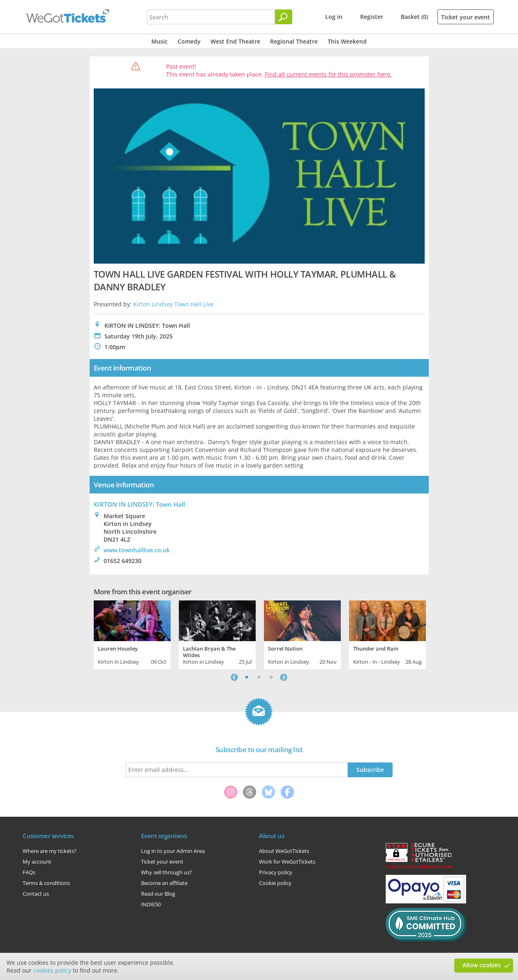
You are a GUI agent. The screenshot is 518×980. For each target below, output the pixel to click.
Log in (334, 17)
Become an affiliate (164, 883)
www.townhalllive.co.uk (137, 550)
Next (284, 677)
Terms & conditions (46, 883)
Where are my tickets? (50, 851)
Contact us (36, 894)
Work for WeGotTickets (287, 862)
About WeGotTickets (284, 851)
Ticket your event (466, 17)
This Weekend (347, 41)
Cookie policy (275, 883)
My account (37, 862)
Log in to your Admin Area (173, 851)
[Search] (284, 17)
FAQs (29, 872)
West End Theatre (235, 41)
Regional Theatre (294, 41)
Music (160, 41)
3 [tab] (271, 677)
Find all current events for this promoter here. (328, 74)
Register (372, 17)
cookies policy (52, 970)
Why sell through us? (166, 872)
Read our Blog (158, 894)
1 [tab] (247, 677)
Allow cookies (482, 965)
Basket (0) (414, 17)
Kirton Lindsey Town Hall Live (173, 304)
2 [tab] (259, 677)
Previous (234, 677)
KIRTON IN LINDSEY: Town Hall (139, 504)
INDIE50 (151, 904)
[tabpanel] (132, 634)
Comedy (189, 41)
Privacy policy (276, 872)
